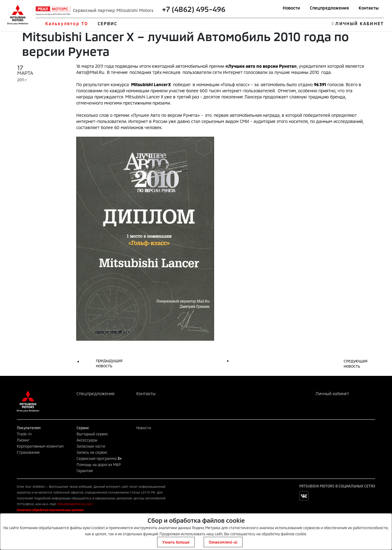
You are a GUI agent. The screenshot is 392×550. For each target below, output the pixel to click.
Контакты (369, 8)
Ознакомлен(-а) (223, 542)
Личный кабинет (332, 393)
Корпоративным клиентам (40, 446)
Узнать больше (176, 542)
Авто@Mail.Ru (90, 72)
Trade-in (24, 434)
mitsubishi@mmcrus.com (75, 504)
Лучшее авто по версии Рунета (261, 66)
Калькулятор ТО (67, 23)
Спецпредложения (329, 8)
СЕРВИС (108, 23)
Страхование (28, 452)
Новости (291, 8)
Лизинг (23, 440)
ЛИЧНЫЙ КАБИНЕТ (359, 23)
